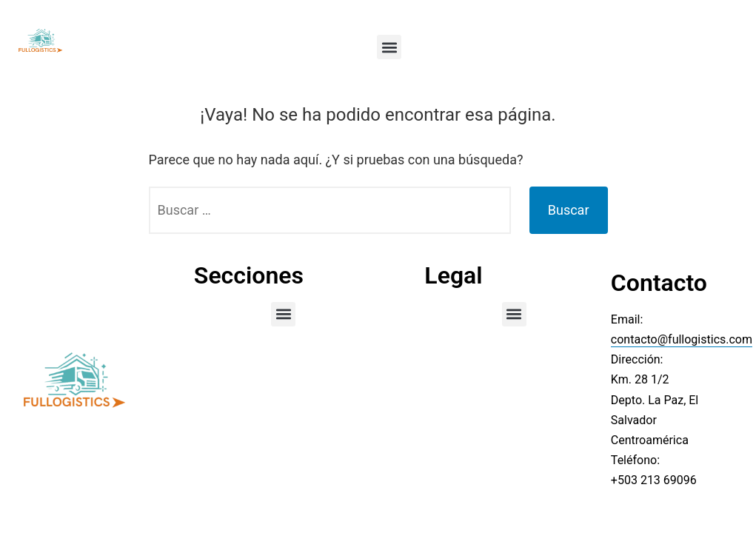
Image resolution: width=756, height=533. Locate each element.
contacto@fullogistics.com (682, 339)
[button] (389, 47)
